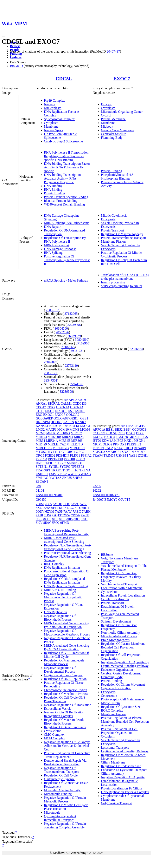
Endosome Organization (117, 670)
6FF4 (55, 508)
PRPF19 (98, 448)
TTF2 (75, 470)
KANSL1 (42, 426)
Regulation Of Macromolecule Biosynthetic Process (64, 722)
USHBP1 (42, 474)
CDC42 (41, 407)
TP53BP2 (78, 467)
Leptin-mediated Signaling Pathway (125, 751)
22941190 (77, 384)
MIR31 (40, 441)
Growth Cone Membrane (117, 130)
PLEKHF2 (134, 444)
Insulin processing (113, 282)
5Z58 (47, 508)
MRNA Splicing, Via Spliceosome (67, 223)
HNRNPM (43, 422)
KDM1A (108, 441)
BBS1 (110, 429)
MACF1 (51, 429)
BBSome (107, 555)
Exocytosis (108, 219)
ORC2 (80, 452)
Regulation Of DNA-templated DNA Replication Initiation (64, 581)
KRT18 (74, 426)
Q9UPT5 (124, 500)
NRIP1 (97, 444)
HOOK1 (56, 422)
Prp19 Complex (54, 100)
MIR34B (65, 441)
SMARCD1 (75, 463)
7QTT (58, 515)
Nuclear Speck (54, 130)
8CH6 (47, 519)
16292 (97, 490)
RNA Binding (53, 190)
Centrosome (109, 696)
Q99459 (41, 500)
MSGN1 (139, 441)
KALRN (68, 422)
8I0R (62, 519)
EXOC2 (98, 437)
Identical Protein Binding (61, 201)
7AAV (68, 512)
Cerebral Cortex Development (121, 673)
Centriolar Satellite (113, 134)
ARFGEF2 (138, 426)
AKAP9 (81, 400)
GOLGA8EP (44, 418)
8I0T (77, 519)
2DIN (48, 504)
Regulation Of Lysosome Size (121, 707)
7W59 (66, 515)
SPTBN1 (42, 467)
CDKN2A (77, 407)
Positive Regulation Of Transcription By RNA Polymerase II (67, 260)
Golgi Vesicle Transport (117, 803)
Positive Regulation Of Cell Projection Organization (119, 731)
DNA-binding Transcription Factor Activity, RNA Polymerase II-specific (67, 167)
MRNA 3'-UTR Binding (60, 590)
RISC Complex (54, 564)
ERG (39, 415)
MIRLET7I (77, 448)
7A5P (59, 512)
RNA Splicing (53, 253)
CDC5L (64, 79)
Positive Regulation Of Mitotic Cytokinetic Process (121, 254)
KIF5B (64, 426)
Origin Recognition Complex (63, 675)
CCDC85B (139, 429)
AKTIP (126, 426)
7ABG (77, 512)
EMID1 (80, 411)
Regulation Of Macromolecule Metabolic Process (64, 662)
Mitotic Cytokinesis (114, 216)
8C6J (39, 519)
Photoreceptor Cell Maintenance (122, 699)
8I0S (70, 519)
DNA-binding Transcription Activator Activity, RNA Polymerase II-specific (62, 178)
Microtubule (52, 812)
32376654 (136, 349)
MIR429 (41, 444)
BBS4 (127, 429)
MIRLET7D (75, 444)
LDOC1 (85, 426)
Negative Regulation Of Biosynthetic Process (60, 618)
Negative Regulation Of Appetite (123, 777)
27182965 (71, 314)
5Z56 (84, 504)
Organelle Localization (116, 688)
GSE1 (84, 418)
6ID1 (86, 508)
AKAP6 (69, 400)
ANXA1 (41, 403)
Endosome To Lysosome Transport (124, 770)
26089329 (74, 336)
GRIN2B (135, 437)
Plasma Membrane (113, 119)
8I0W (47, 523)
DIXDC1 (61, 411)
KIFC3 (119, 441)
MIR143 (41, 437)
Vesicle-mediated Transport (119, 584)
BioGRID (16, 66)
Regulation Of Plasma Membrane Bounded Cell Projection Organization (123, 647)
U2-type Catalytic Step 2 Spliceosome (60, 136)
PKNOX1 (120, 444)
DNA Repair (52, 227)
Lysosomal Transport (115, 748)
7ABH (86, 512)
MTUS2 (41, 452)
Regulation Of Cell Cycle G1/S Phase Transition (65, 699)
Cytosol (106, 115)
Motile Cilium (110, 703)
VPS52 (62, 474)
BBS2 (119, 429)
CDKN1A (63, 407)
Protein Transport (113, 230)
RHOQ (128, 448)
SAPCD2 (99, 452)
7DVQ (48, 515)
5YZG (75, 504)
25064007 (51, 362)
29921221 (77, 351)
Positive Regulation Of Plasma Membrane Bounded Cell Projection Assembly (125, 722)
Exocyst (106, 104)
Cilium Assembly (113, 773)
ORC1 (71, 452)
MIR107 (76, 433)
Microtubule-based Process (119, 636)
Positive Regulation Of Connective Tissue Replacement (67, 755)
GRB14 (74, 418)
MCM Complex (55, 738)
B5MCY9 (111, 500)
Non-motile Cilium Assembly (120, 633)
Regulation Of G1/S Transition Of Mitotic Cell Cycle (66, 655)
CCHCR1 (99, 433)
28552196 (62, 332)
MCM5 (41, 433)
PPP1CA (42, 459)
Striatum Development (116, 621)
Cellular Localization (115, 599)
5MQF (57, 504)
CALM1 (66, 403)
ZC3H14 (144, 455)
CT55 (121, 433)
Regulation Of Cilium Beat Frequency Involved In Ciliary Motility (121, 577)
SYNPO (65, 467)
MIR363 (77, 441)
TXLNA (85, 470)
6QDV (40, 512)
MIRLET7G (61, 448)
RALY (118, 448)
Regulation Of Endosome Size (121, 766)
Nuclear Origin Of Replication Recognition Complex (64, 714)
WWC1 (73, 474)
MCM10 (63, 429)
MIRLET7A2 (57, 444)
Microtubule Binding (58, 794)
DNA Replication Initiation (62, 568)
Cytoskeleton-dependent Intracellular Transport (60, 818)
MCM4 (85, 429)
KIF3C (54, 426)
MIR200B (54, 437)
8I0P (55, 519)
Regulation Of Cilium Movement (123, 684)
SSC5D (140, 452)
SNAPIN (128, 452)
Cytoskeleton (53, 731)
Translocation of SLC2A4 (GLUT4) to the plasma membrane (125, 277)
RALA (109, 448)
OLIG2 (107, 444)
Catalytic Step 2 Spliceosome (63, 141)
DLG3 (140, 433)
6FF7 (63, 508)
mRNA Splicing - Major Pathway (66, 280)
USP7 (53, 474)
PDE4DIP (63, 455)
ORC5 (40, 455)
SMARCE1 (113, 452)
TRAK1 (57, 470)
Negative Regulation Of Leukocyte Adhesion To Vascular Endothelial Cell (67, 746)
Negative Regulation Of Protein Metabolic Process (65, 799)
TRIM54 (109, 455)
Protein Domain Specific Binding (66, 197)
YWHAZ (55, 478)
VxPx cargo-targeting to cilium (122, 286)
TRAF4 (98, 455)
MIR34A (52, 441)
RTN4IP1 (140, 448)
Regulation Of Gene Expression (65, 727)
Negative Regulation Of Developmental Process (60, 670)
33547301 (51, 380)
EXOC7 (122, 79)
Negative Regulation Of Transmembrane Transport (61, 770)
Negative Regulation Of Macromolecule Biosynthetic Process (63, 597)
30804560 (61, 328)
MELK (51, 433)
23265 (97, 486)
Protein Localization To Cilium (122, 788)
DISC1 (49, 411)
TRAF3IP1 (43, 470)
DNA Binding (53, 186)
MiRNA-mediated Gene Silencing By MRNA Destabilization (67, 647)
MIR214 (68, 437)
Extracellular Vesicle (58, 709)
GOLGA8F (61, 418)
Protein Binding (55, 193)
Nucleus (49, 104)
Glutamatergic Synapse (59, 779)
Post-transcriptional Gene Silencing (68, 553)
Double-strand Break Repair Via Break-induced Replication (65, 762)
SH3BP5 (60, 463)
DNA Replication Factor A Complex (125, 792)
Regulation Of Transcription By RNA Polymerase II (65, 240)
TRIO (66, 470)
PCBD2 (50, 455)
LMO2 (40, 429)
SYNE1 (54, 467)
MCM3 (74, 429)
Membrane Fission (113, 241)
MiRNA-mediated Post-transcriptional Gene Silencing (64, 540)
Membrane (51, 126)
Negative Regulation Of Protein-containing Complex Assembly (65, 825)
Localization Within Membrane (122, 588)
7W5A (76, 515)
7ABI (39, 515)
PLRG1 (75, 455)
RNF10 (41, 463)
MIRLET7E (44, 448)
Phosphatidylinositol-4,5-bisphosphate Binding (118, 177)
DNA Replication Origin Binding (66, 586)
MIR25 (79, 437)
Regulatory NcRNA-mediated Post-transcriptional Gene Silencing (68, 547)
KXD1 (129, 441)
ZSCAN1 (42, 481)
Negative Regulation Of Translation (68, 705)
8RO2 (56, 523)
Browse (15, 46)
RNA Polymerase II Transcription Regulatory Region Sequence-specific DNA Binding (66, 156)
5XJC (66, 504)
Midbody (107, 126)
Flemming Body (112, 138)
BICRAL (54, 403)
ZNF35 (67, 478)
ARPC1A (99, 429)
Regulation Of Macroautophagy (122, 234)
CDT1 (40, 411)
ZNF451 (78, 478)
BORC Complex (112, 710)
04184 (40, 490)
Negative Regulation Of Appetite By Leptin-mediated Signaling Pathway (125, 664)
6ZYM (50, 512)
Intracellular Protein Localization (123, 595)
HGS (145, 437)
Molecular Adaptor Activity (62, 790)
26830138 (52, 310)
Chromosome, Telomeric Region (66, 690)
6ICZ (70, 508)
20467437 (113, 51)
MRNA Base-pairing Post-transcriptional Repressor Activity (66, 532)
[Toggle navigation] (3, 36)
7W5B (85, 515)
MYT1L (53, 452)
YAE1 (133, 455)
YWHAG (85, 474)
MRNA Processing (56, 245)
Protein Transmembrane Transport (124, 238)
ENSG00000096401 (49, 495)
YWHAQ (42, 478)
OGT (62, 452)
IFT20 (97, 441)
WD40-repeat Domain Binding (64, 204)
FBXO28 (122, 437)
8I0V (39, 523)
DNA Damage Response (60, 249)
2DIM (40, 504)
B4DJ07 (98, 500)
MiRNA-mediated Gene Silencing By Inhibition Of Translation (67, 625)
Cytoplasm (51, 123)
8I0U (84, 519)
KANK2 (81, 422)
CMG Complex (54, 735)
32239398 (74, 325)
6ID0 (78, 508)
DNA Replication (56, 612)
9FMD (65, 523)
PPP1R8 (69, 459)
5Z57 (39, 508)
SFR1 (50, 463)
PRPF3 (80, 459)
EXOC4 (109, 437)
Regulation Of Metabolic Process (66, 694)
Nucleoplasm (53, 108)
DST (71, 411)
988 (38, 486)
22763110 (71, 366)
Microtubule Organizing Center (122, 112)
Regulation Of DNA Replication (65, 679)
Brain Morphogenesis (115, 640)
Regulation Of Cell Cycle (61, 775)
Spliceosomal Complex (59, 119)
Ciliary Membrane (113, 762)
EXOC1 (49, 415)
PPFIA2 (86, 455)
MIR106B (63, 433)
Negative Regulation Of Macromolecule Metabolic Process (67, 633)
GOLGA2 (73, 415)
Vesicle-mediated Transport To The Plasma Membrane (124, 568)
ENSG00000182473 (106, 495)
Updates (16, 57)
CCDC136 (79, 403)
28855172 (51, 373)
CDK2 (51, 407)
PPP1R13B (56, 459)
